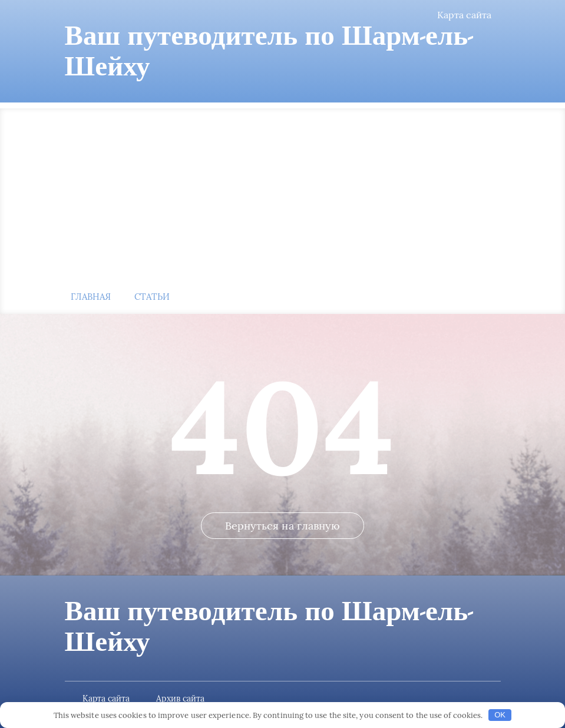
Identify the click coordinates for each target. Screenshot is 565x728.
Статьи (152, 297)
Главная (91, 297)
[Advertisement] (283, 191)
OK (500, 715)
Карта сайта (465, 15)
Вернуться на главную (283, 526)
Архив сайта (180, 699)
